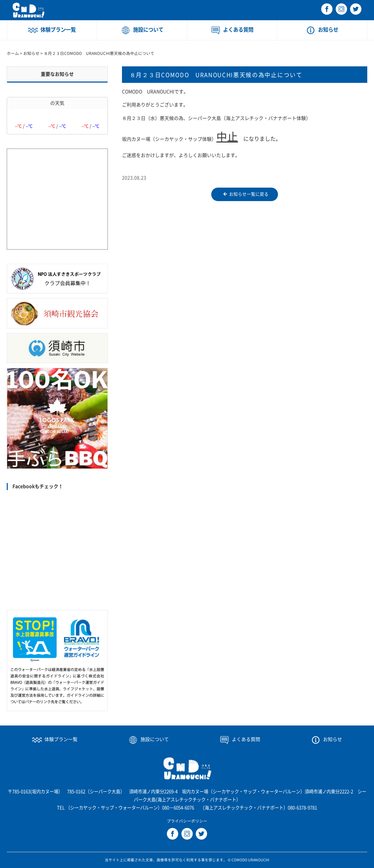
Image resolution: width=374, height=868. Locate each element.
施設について (148, 30)
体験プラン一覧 (58, 30)
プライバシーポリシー (187, 821)
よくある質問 (238, 30)
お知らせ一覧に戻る (246, 194)
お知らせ (328, 30)
